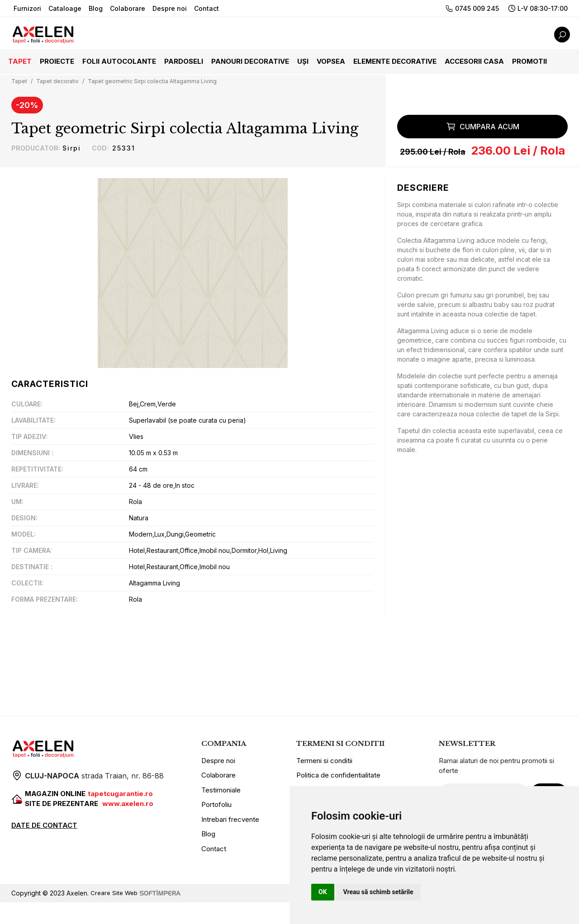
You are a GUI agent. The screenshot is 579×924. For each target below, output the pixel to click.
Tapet (19, 81)
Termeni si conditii (324, 782)
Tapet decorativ (57, 81)
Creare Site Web (137, 915)
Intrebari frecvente (230, 841)
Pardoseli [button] (184, 61)
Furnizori (27, 8)
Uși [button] (303, 61)
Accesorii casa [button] (474, 61)
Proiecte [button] (57, 61)
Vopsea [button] (331, 61)
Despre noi (170, 8)
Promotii (529, 61)
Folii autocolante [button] (119, 61)
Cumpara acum (483, 147)
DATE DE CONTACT (44, 847)
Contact (206, 8)
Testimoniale (221, 812)
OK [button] (323, 892)
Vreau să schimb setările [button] (378, 892)
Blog (96, 8)
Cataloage (65, 8)
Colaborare (128, 8)
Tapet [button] (20, 61)
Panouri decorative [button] (250, 61)
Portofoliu (216, 826)
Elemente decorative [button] (395, 61)
